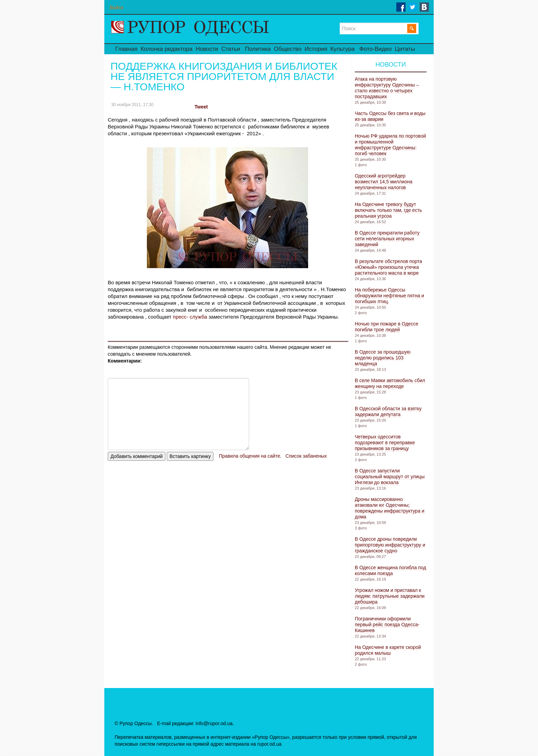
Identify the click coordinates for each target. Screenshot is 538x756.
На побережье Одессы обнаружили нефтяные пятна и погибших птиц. (389, 296)
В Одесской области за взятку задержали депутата (388, 411)
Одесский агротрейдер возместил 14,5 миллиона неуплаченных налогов (384, 182)
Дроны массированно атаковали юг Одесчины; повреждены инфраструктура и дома (390, 508)
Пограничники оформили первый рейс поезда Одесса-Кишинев (387, 625)
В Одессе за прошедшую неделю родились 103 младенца (383, 358)
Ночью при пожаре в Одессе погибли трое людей (387, 327)
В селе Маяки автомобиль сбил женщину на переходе (390, 383)
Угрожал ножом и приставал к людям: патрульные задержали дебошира (390, 596)
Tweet (201, 107)
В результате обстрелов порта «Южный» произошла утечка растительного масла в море (388, 267)
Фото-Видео (375, 49)
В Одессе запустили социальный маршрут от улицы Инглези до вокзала (390, 477)
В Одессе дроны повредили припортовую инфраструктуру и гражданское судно (390, 545)
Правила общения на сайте (250, 456)
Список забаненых (306, 456)
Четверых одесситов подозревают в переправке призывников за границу (385, 443)
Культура (343, 49)
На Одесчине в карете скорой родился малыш (388, 650)
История (316, 49)
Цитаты (405, 49)
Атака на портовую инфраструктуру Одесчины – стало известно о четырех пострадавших (387, 88)
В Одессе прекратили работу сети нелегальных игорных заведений (387, 239)
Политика (258, 49)
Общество (288, 49)
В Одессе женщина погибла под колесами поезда (390, 570)
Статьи (231, 49)
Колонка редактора (167, 49)
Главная (126, 49)
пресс (179, 317)
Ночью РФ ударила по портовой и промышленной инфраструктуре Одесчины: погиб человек (390, 145)
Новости (207, 49)
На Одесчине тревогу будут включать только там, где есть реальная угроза (388, 210)
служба (197, 317)
